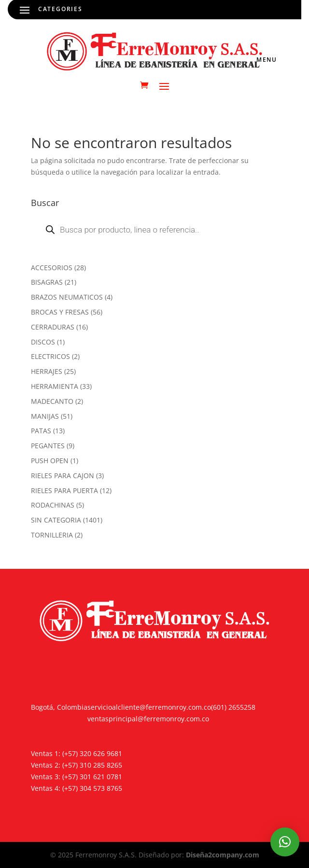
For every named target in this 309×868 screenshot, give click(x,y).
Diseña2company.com (223, 855)
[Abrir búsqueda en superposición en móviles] (154, 230)
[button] (285, 842)
